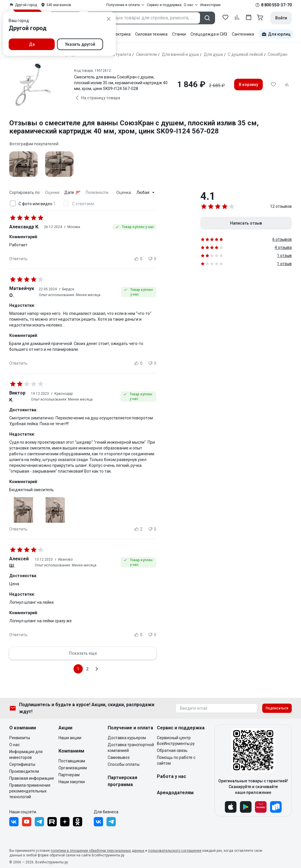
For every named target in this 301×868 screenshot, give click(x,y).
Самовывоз (119, 757)
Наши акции (70, 738)
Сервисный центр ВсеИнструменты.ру (176, 741)
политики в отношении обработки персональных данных (98, 851)
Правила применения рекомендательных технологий (30, 791)
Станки (179, 34)
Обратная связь (172, 750)
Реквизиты (20, 738)
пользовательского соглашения (175, 851)
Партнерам (69, 775)
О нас (14, 745)
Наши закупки (72, 782)
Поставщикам (72, 761)
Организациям (73, 768)
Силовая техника (151, 34)
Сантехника (243, 34)
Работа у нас (171, 776)
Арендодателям (175, 793)
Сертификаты (22, 764)
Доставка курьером (127, 738)
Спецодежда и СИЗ (209, 34)
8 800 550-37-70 (276, 5)
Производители (24, 771)
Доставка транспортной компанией (131, 748)
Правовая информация (32, 778)
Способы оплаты (124, 764)
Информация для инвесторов (26, 755)
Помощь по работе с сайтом (176, 760)
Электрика (120, 34)
